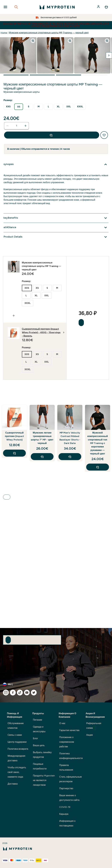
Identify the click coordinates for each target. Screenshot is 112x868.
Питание (38, 720)
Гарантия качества (69, 730)
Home (4, 33)
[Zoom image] (33, 41)
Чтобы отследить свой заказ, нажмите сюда (17, 772)
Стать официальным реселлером (70, 779)
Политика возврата (18, 749)
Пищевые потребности (40, 766)
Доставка (13, 784)
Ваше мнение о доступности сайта (69, 798)
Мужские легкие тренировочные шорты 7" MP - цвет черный (42, 438)
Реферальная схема (94, 726)
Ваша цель (39, 745)
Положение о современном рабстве (67, 742)
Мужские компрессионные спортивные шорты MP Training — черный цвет (49, 33)
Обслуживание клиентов (16, 726)
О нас (62, 723)
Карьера (64, 814)
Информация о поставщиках (67, 823)
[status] (16, 126)
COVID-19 (65, 807)
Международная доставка (16, 758)
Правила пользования (66, 767)
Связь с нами (15, 735)
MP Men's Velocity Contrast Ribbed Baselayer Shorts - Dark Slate (70, 438)
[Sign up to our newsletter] (8, 640)
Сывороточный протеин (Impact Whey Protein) (14, 436)
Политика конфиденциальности (71, 756)
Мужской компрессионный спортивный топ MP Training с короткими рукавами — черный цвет (98, 443)
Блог (36, 738)
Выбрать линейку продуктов (42, 755)
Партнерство (66, 788)
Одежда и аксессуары (39, 729)
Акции (89, 735)
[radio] (8, 107)
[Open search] (16, 7)
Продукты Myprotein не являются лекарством (44, 780)
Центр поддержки (17, 742)
